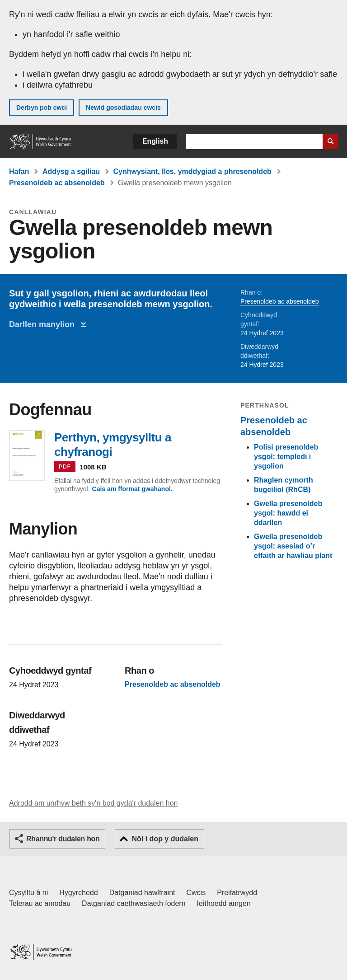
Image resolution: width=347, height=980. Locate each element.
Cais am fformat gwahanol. (132, 489)
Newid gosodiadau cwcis (123, 108)
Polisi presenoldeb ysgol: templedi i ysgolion (286, 457)
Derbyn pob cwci (42, 108)
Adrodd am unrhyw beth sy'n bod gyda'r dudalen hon (93, 803)
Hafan (19, 171)
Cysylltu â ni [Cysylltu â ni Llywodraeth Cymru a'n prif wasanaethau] (28, 893)
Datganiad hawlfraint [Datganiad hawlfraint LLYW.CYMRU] (142, 893)
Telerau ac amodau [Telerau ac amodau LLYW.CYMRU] (40, 903)
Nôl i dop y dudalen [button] (165, 839)
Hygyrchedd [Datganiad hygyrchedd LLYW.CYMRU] (78, 893)
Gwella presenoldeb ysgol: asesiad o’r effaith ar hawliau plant (293, 546)
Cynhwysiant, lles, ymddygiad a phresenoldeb (192, 171)
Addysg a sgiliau (71, 171)
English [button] (155, 141)
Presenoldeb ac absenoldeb (57, 183)
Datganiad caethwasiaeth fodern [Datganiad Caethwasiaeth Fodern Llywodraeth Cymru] (134, 903)
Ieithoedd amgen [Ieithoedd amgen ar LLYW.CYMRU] (224, 903)
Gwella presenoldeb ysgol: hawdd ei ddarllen (288, 513)
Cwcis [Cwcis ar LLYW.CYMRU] (196, 893)
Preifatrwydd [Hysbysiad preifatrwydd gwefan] (237, 893)
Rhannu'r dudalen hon (63, 839)
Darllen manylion (44, 324)
